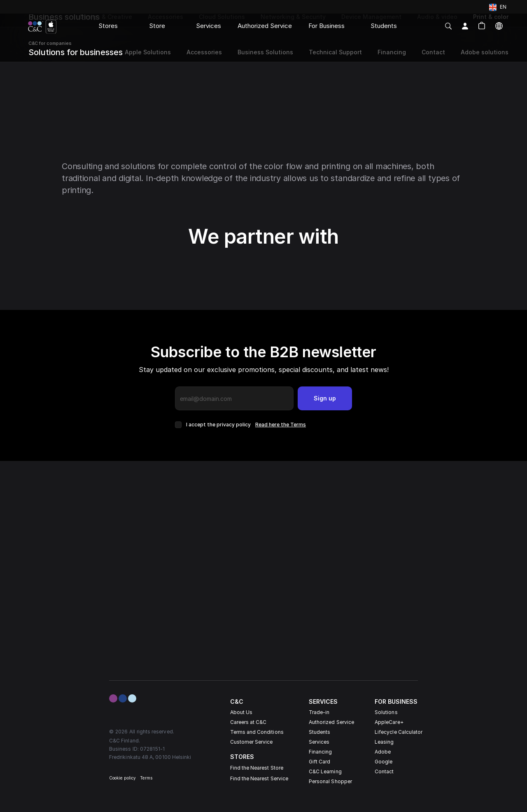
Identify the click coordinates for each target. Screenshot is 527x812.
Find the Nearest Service (259, 778)
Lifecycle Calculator (399, 732)
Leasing (384, 742)
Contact (384, 771)
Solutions (386, 712)
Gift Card (320, 762)
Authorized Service (331, 722)
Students (319, 732)
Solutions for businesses (76, 52)
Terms (146, 778)
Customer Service (252, 742)
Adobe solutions (485, 52)
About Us (241, 712)
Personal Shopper (330, 781)
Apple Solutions (147, 52)
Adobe (383, 752)
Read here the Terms (281, 425)
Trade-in (319, 712)
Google (384, 762)
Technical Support (335, 52)
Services (319, 742)
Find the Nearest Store (257, 768)
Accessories (204, 52)
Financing (321, 752)
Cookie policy (122, 778)
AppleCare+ (389, 722)
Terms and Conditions (257, 732)
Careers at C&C (248, 722)
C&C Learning (325, 771)
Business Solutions (265, 52)
